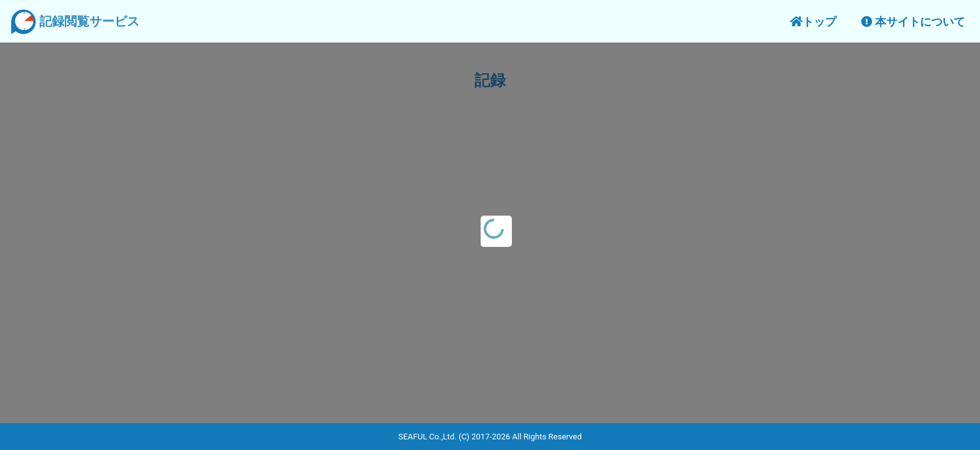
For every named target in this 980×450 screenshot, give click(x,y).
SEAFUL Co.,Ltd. (427, 437)
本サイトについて (913, 22)
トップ (813, 22)
